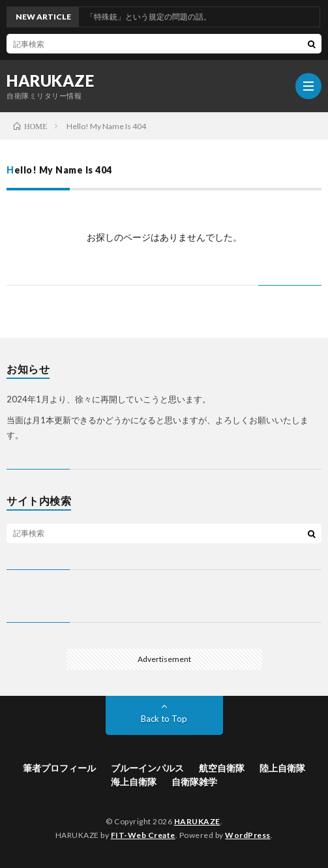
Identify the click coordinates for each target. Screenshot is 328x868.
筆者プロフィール (59, 768)
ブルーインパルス (147, 768)
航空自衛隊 (222, 768)
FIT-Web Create (143, 835)
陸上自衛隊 (282, 768)
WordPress (248, 835)
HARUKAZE (50, 81)
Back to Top (164, 719)
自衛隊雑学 (194, 782)
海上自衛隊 (134, 782)
